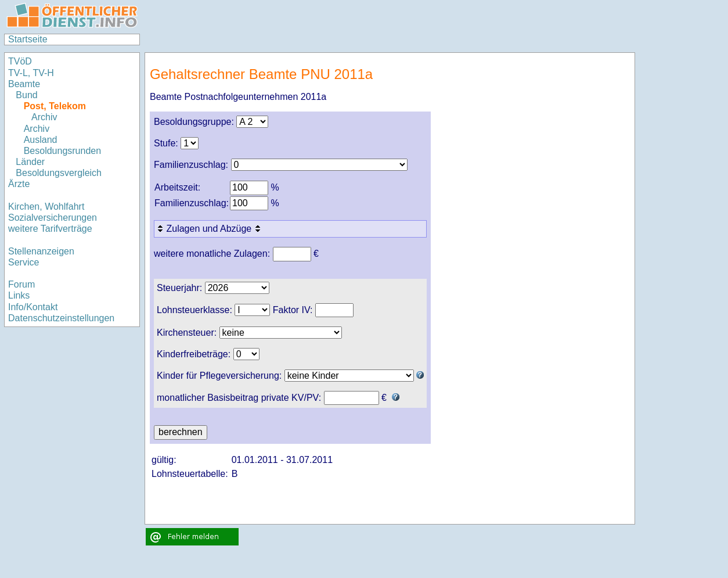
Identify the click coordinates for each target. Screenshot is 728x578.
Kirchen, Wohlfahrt (46, 207)
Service (24, 262)
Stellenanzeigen (41, 251)
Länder (30, 162)
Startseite (28, 39)
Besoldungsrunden (62, 151)
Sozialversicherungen (53, 218)
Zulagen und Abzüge (210, 229)
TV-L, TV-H (31, 73)
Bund (26, 95)
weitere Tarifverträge (50, 229)
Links (19, 295)
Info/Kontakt (33, 307)
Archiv (44, 117)
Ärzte (19, 184)
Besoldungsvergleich (59, 173)
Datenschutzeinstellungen (61, 318)
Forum (21, 284)
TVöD (20, 61)
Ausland (41, 140)
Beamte (24, 84)
